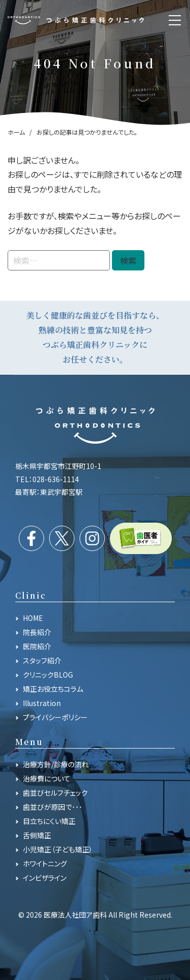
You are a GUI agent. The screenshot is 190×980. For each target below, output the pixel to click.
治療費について (47, 778)
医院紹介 (37, 646)
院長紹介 (37, 632)
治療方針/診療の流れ (56, 764)
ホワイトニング (45, 864)
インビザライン (45, 878)
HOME (33, 618)
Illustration (42, 703)
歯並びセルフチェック (55, 793)
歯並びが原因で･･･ (53, 807)
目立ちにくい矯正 (49, 821)
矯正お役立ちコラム (53, 689)
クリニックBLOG (48, 675)
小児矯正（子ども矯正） (58, 849)
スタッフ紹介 (42, 660)
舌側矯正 (37, 835)
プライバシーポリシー (55, 717)
